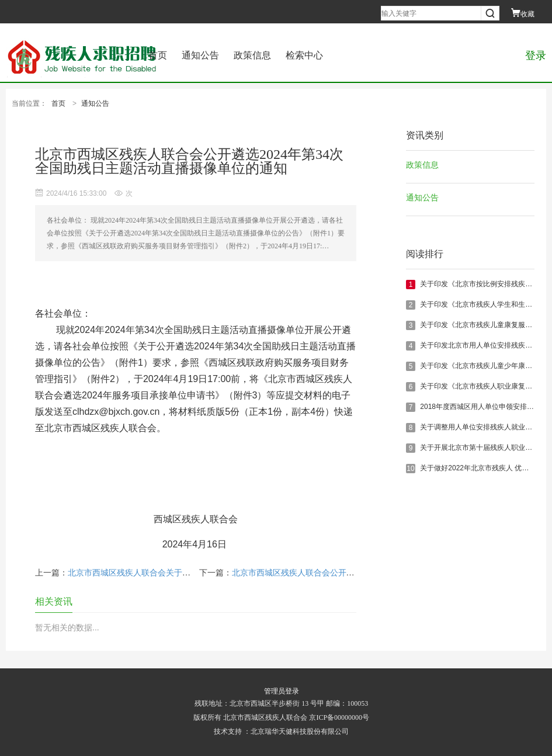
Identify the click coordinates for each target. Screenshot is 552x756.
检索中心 (304, 55)
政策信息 (252, 55)
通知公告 (200, 55)
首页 (158, 55)
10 (410, 469)
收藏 (523, 14)
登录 (536, 56)
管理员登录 (282, 691)
